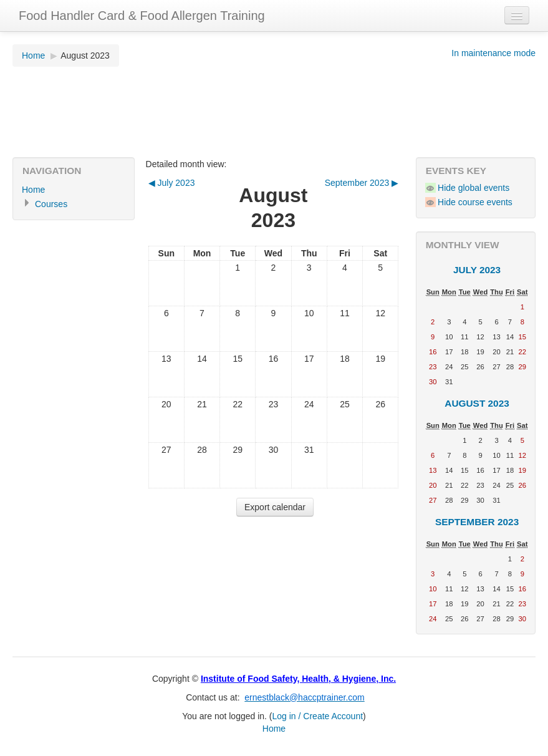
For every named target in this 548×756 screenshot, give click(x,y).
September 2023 (477, 522)
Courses (51, 204)
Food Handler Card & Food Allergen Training (142, 16)
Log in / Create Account (318, 716)
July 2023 (477, 270)
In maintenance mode (493, 53)
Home (33, 56)
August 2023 (85, 56)
